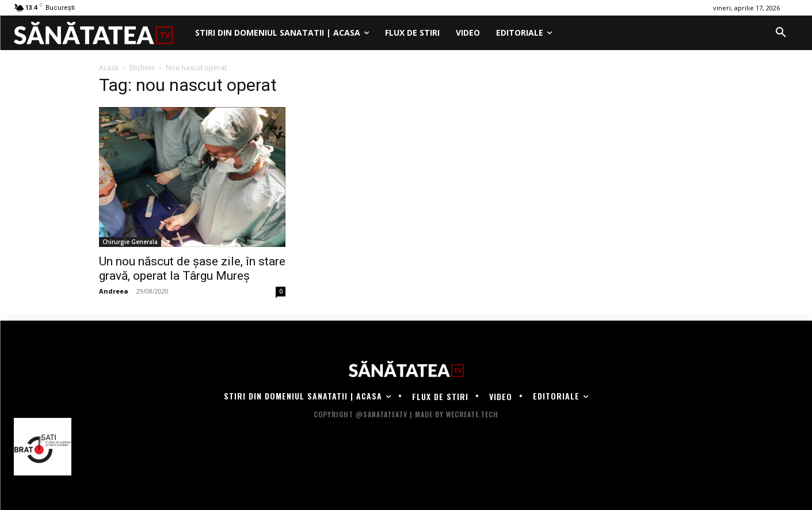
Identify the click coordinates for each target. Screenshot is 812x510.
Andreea (114, 291)
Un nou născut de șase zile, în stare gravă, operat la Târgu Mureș (192, 269)
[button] (781, 33)
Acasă (109, 68)
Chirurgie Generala (130, 242)
